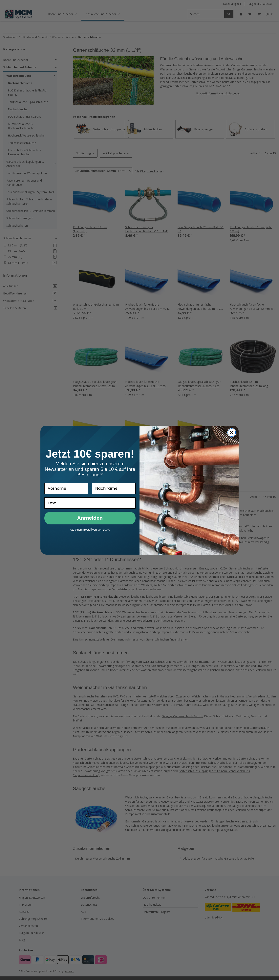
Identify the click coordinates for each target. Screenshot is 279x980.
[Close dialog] (232, 433)
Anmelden (90, 518)
